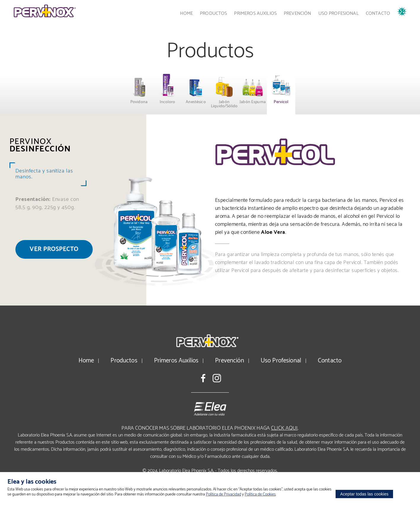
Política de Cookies (260, 494)
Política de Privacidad (223, 494)
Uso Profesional (339, 13)
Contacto (378, 13)
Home (187, 13)
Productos (213, 13)
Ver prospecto (54, 249)
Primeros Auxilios (255, 13)
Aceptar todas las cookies (364, 494)
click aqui (284, 428)
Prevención (298, 13)
